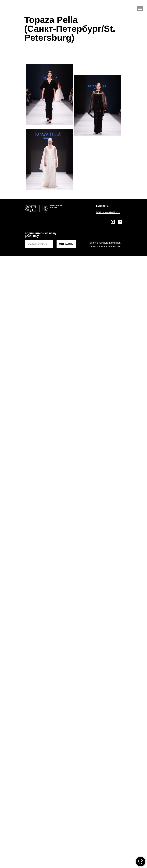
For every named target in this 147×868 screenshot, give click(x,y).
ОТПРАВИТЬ (66, 244)
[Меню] (140, 8)
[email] (39, 244)
